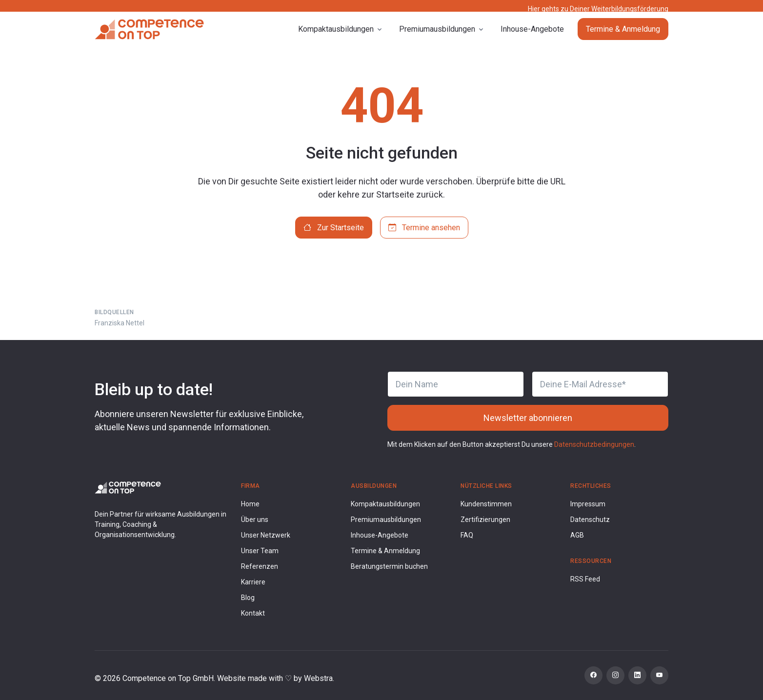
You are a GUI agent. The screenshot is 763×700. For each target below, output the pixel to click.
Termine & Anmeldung (623, 37)
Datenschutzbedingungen (594, 444)
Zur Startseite (334, 228)
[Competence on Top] (149, 37)
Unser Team (260, 551)
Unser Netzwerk (266, 535)
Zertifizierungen (485, 520)
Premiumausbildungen (386, 520)
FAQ (467, 535)
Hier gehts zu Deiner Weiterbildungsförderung (598, 9)
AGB (577, 535)
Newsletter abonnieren (528, 418)
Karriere (253, 582)
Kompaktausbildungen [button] (336, 37)
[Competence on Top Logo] (128, 487)
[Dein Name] (456, 384)
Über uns (255, 520)
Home (250, 504)
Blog (248, 598)
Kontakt (253, 613)
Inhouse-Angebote (532, 37)
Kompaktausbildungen (385, 504)
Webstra (318, 678)
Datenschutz (590, 520)
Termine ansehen (424, 228)
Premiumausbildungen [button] (437, 37)
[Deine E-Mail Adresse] (600, 384)
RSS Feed (585, 579)
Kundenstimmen (486, 504)
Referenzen (260, 566)
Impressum (588, 504)
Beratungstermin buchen (389, 566)
